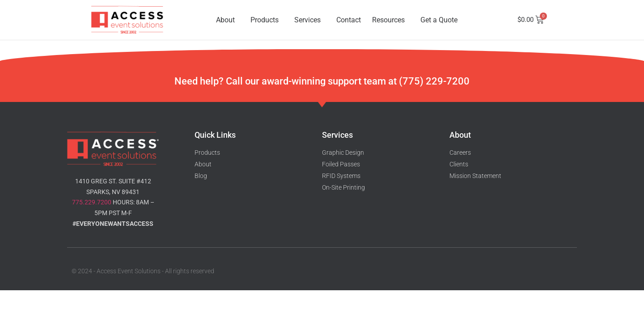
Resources (391, 20)
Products (267, 20)
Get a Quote (439, 20)
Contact (349, 20)
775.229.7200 (92, 202)
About (228, 20)
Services (310, 20)
